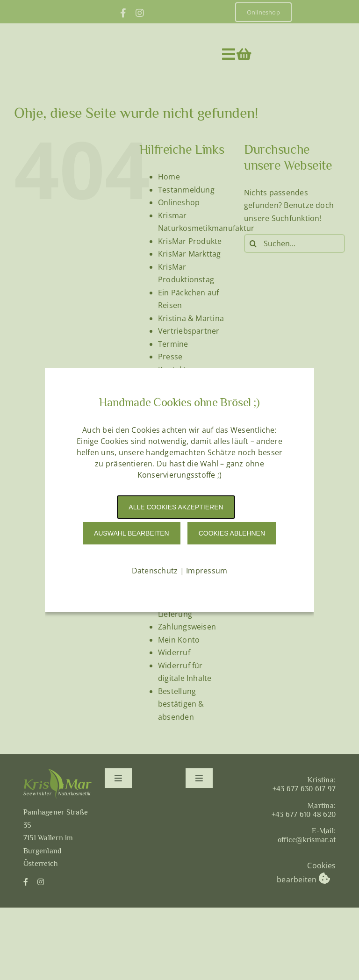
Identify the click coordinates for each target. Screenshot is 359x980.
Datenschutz (155, 571)
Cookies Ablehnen (232, 533)
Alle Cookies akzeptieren (176, 507)
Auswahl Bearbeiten (132, 533)
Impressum (207, 571)
